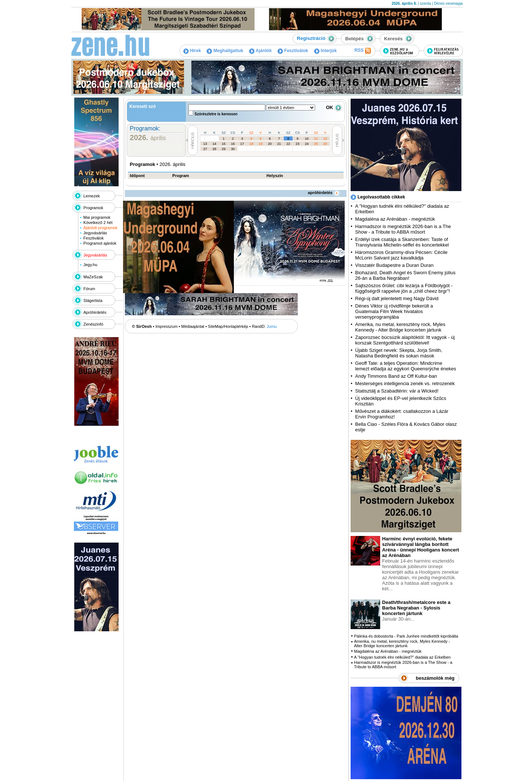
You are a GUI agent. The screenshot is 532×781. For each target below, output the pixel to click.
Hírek (192, 51)
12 (325, 139)
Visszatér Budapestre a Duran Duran (394, 265)
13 (205, 144)
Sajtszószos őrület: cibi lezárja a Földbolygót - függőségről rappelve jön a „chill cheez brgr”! (404, 288)
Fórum (89, 289)
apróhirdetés (324, 193)
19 (260, 144)
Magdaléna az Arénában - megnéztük (395, 219)
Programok (93, 208)
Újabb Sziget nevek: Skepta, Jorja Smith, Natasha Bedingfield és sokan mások (399, 353)
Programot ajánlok (100, 243)
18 (251, 144)
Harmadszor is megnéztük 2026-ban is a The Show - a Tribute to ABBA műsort (403, 229)
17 (242, 144)
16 (233, 144)
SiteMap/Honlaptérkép (228, 326)
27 (205, 149)
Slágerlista (93, 300)
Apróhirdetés (95, 312)
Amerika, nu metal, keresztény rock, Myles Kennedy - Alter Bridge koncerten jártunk (400, 327)
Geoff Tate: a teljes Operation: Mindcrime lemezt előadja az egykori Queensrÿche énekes (405, 366)
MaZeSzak (93, 277)
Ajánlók (260, 51)
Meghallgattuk (225, 51)
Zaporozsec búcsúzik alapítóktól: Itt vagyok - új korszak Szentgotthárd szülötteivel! (405, 340)
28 (214, 149)
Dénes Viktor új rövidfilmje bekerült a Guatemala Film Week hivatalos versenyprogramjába (394, 311)
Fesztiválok (293, 51)
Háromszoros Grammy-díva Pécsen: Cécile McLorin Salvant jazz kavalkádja (401, 255)
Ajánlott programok (100, 228)
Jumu (272, 326)
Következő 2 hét (98, 223)
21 (279, 144)
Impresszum (167, 326)
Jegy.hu (91, 265)
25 (316, 144)
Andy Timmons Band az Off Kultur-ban (396, 376)
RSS (362, 51)
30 (205, 139)
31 (214, 139)
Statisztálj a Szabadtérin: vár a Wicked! (397, 391)
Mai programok (97, 217)
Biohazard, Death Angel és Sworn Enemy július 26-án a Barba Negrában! (405, 275)
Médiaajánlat (193, 326)
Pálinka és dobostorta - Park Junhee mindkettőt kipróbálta (406, 636)
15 (224, 144)
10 (307, 139)
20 (270, 144)
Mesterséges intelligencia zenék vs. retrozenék (405, 383)
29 (224, 149)
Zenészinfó (93, 324)
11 (316, 139)
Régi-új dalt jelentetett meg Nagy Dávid (397, 298)
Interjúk (325, 51)
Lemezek (92, 196)
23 (297, 144)
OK (334, 107)
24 (307, 144)
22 (288, 144)
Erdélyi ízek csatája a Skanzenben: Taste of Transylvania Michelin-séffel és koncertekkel (402, 242)
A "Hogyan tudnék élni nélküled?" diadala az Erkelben (402, 657)
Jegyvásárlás (95, 233)
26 (325, 144)
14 (214, 144)
